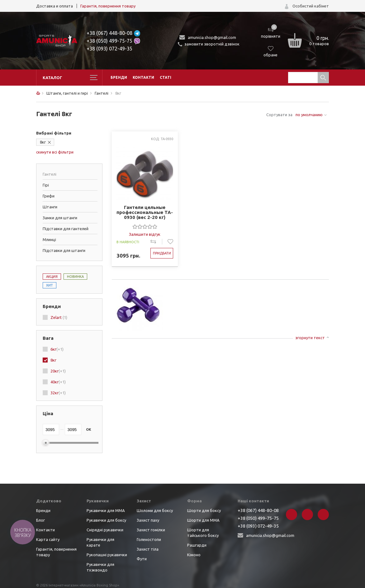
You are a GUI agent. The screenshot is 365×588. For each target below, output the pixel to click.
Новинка (75, 277)
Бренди (119, 77)
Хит (50, 285)
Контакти (143, 77)
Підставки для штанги (64, 250)
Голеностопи (149, 539)
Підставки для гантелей (66, 229)
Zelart (59, 317)
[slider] (145, 226)
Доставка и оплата (55, 6)
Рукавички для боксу (106, 520)
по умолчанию (309, 115)
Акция (52, 277)
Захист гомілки (151, 530)
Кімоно (194, 555)
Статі (166, 77)
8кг (43, 142)
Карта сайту (48, 539)
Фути (142, 559)
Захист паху (148, 520)
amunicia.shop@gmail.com (212, 37)
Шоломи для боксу (155, 510)
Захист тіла (148, 549)
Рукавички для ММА (106, 510)
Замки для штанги (60, 218)
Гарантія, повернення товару (108, 6)
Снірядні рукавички (105, 530)
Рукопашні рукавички (107, 555)
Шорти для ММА (203, 520)
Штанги (50, 207)
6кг (57, 349)
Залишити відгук (145, 234)
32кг (58, 393)
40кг (58, 382)
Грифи (49, 196)
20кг (58, 371)
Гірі (46, 185)
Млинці (49, 239)
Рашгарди (197, 545)
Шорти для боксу (204, 510)
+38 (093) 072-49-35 (109, 49)
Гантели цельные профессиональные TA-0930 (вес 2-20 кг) (145, 212)
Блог (40, 520)
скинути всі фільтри (55, 152)
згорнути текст (310, 338)
